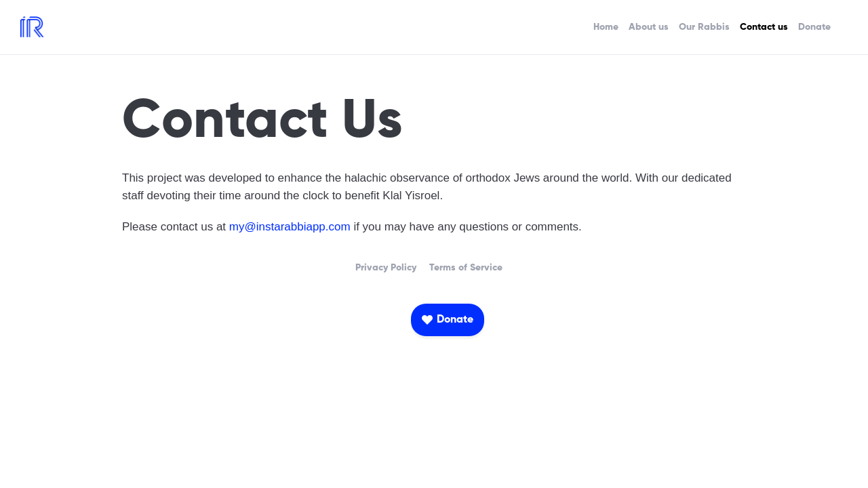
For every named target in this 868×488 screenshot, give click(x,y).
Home (606, 27)
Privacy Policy (386, 268)
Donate (814, 27)
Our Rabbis (704, 27)
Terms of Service (466, 268)
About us (649, 27)
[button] (448, 320)
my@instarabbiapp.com (290, 227)
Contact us (764, 27)
